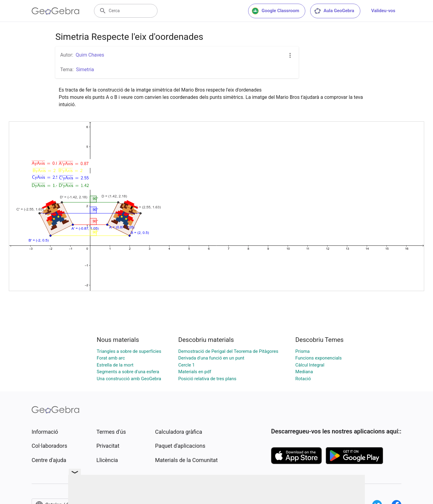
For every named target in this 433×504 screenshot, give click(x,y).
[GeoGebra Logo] (55, 11)
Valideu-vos (383, 11)
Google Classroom (275, 11)
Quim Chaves (90, 55)
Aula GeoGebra (334, 11)
